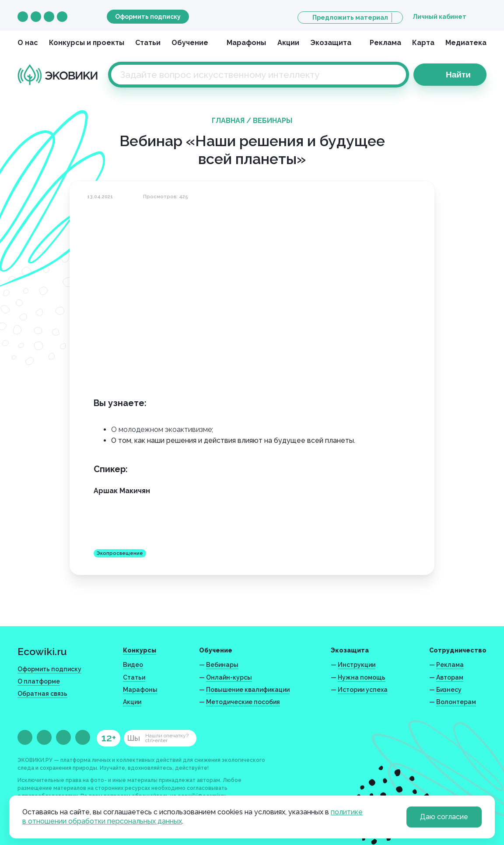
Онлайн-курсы (229, 677)
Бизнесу (449, 690)
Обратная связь (42, 694)
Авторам (450, 677)
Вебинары (273, 121)
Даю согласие (444, 817)
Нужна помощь (362, 677)
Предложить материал (350, 18)
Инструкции (357, 665)
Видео (133, 665)
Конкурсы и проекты (87, 43)
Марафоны (246, 43)
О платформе (39, 681)
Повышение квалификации (248, 690)
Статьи (148, 43)
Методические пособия (243, 702)
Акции (288, 43)
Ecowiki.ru (42, 651)
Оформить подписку (148, 17)
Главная (228, 121)
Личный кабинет (439, 17)
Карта (423, 43)
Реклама (385, 43)
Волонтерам (456, 702)
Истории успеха (363, 690)
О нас (28, 43)
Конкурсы (140, 650)
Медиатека (466, 43)
